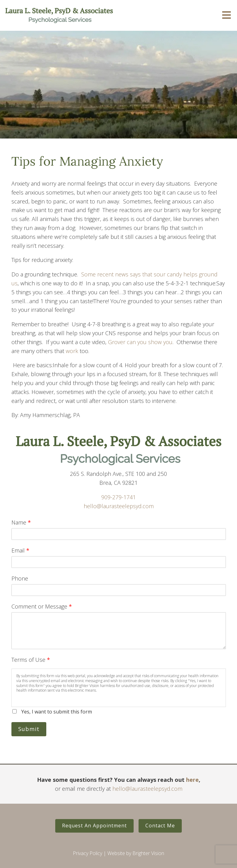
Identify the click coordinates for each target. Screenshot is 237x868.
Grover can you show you (140, 342)
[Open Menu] (227, 16)
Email (20, 550)
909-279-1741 (118, 497)
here (192, 780)
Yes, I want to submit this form (57, 712)
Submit (29, 729)
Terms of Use (31, 660)
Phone (20, 578)
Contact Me (160, 826)
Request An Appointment (94, 826)
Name (21, 522)
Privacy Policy (87, 853)
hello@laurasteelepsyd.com (119, 506)
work (73, 351)
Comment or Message (42, 606)
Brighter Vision (148, 853)
